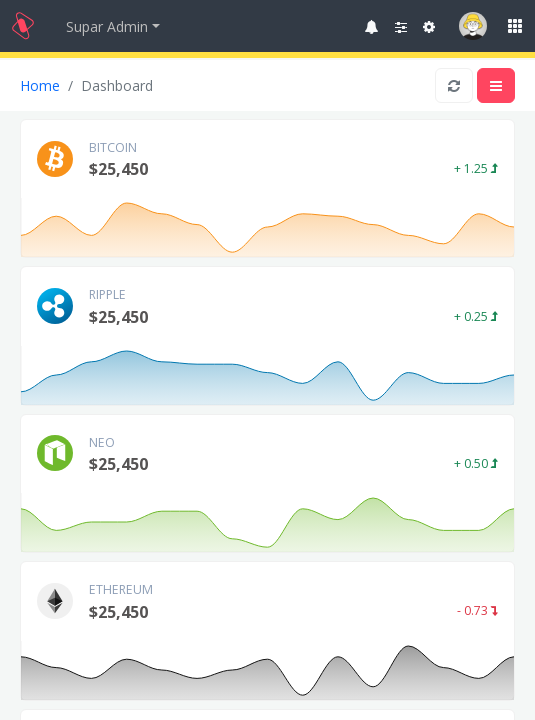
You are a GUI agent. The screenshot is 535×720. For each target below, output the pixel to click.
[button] (372, 26)
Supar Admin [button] (107, 26)
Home (40, 85)
